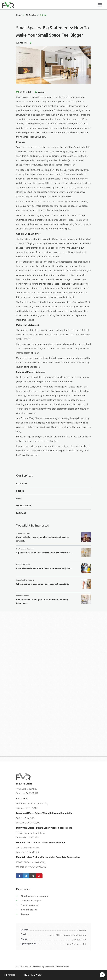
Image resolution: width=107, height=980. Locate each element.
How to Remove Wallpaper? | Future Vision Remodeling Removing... (53, 600)
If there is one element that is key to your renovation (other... (53, 568)
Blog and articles (29, 910)
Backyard (21, 513)
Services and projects (31, 901)
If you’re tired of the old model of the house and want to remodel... (53, 537)
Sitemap (25, 914)
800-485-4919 (79, 940)
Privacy (59, 967)
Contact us (50, 967)
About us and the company (34, 896)
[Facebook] (19, 876)
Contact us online (30, 905)
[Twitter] (26, 876)
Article (43, 15)
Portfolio (10, 975)
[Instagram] (33, 876)
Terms (67, 967)
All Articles (31, 15)
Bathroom (21, 484)
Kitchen (20, 491)
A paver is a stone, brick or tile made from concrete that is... (53, 553)
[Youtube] (39, 876)
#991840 (81, 930)
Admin (42, 92)
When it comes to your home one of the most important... (53, 584)
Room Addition (24, 506)
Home (19, 15)
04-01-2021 (25, 92)
